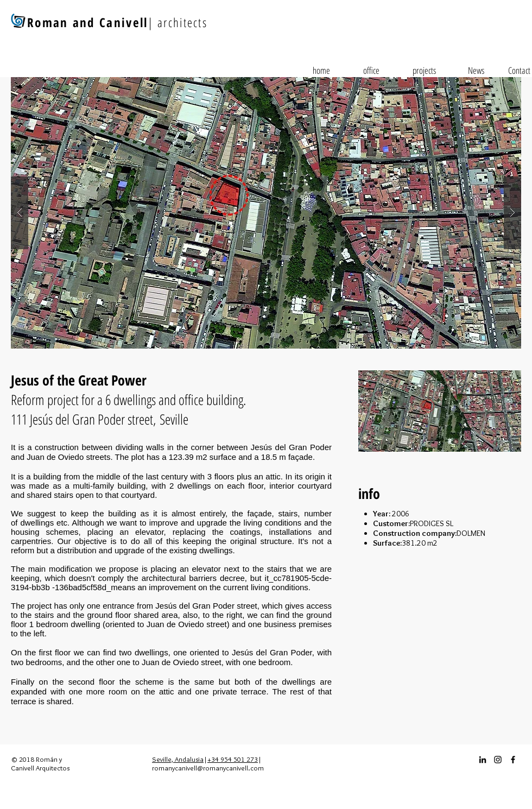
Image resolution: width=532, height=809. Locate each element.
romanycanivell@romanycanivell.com (208, 768)
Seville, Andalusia (178, 759)
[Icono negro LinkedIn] (483, 760)
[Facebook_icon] (513, 760)
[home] (321, 71)
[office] (371, 71)
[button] (266, 213)
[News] (476, 71)
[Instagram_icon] (498, 760)
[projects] (424, 71)
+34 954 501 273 (233, 759)
